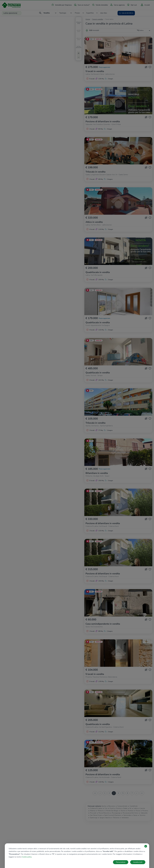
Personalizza (121, 862)
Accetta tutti (138, 862)
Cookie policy (27, 857)
